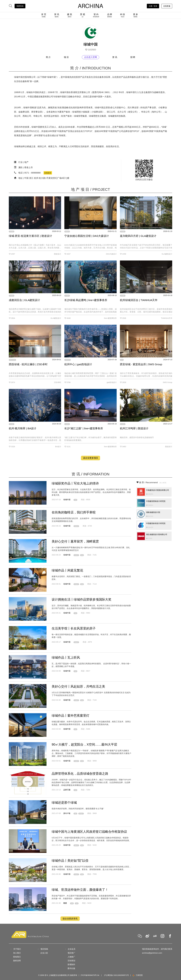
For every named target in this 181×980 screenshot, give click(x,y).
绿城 (75, 500)
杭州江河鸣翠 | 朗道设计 (134, 428)
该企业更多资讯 (70, 919)
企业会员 (72, 949)
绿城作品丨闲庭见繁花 (67, 570)
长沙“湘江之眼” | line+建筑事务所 (84, 428)
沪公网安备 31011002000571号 (116, 975)
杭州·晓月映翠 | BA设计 (23, 428)
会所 (122, 360)
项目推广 (71, 953)
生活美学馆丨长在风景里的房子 (74, 628)
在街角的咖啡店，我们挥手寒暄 (74, 512)
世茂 (77, 903)
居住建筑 (123, 296)
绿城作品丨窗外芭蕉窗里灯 (71, 715)
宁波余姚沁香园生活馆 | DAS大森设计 (87, 236)
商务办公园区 (12, 360)
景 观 (83, 15)
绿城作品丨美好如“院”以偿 (70, 861)
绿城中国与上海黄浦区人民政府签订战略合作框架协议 (89, 832)
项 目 (66, 57)
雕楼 (65, 903)
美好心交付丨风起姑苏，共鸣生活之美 (78, 686)
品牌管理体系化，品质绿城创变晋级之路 (80, 774)
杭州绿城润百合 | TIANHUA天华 (139, 300)
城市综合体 (68, 360)
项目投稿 (44, 949)
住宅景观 (12, 232)
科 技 (123, 15)
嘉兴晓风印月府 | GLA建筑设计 (138, 236)
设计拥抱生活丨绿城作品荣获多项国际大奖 (82, 599)
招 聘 (133, 57)
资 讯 (57, 15)
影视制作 (71, 964)
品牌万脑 (67, 790)
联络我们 (17, 957)
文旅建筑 (67, 424)
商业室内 (67, 232)
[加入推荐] (163, 483)
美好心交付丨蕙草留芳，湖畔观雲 (75, 541)
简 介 (48, 57)
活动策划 (71, 961)
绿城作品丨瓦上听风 (66, 657)
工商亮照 (138, 975)
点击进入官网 (90, 57)
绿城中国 (67, 500)
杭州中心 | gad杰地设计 (78, 364)
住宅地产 (76, 555)
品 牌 (110, 15)
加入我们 (17, 953)
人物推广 (71, 957)
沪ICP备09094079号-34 (90, 975)
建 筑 (70, 15)
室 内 (96, 15)
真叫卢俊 (67, 813)
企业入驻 (44, 953)
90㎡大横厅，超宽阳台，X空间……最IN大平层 (84, 744)
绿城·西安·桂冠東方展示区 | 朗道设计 (30, 236)
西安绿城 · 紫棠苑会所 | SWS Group (141, 364)
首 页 (44, 15)
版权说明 (17, 961)
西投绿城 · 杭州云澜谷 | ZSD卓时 (28, 364)
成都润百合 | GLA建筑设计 (24, 300)
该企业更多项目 (91, 458)
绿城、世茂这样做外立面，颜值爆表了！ (80, 890)
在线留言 (48, 173)
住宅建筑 (123, 232)
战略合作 (76, 845)
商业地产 (76, 526)
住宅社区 (123, 424)
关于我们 (17, 949)
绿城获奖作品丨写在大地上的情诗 (75, 483)
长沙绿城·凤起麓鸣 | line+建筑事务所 (86, 300)
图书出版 (71, 968)
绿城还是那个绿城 (64, 802)
